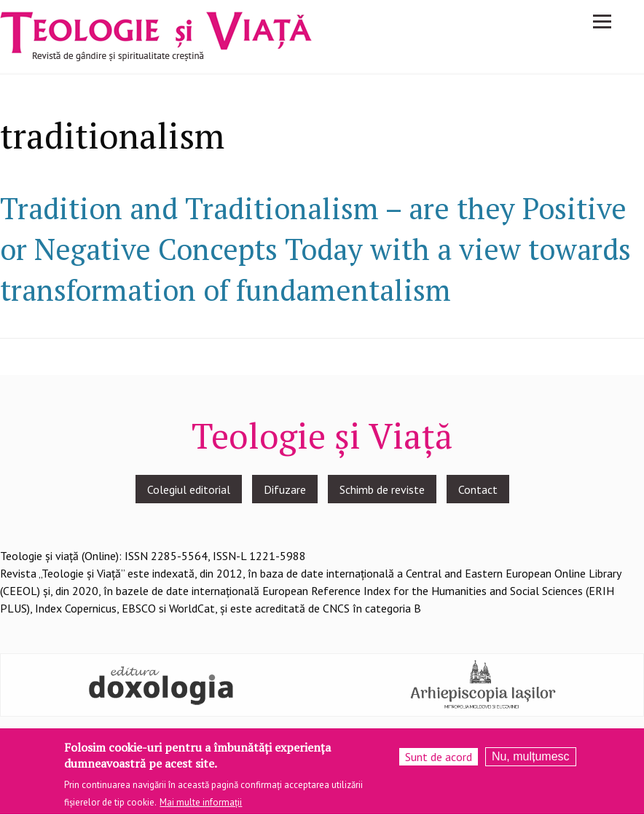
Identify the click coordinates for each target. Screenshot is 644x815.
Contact (478, 489)
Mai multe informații (201, 806)
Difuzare (285, 489)
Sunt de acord (439, 760)
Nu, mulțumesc (531, 759)
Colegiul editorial (189, 489)
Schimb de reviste (382, 489)
